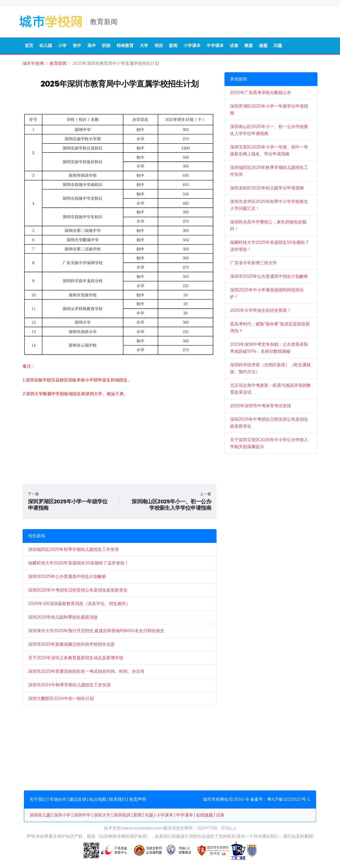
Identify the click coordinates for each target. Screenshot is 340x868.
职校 (106, 46)
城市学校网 (33, 63)
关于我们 (38, 799)
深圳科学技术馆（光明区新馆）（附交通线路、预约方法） (270, 368)
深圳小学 (62, 815)
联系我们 (118, 799)
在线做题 (205, 815)
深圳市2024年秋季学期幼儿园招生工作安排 (69, 685)
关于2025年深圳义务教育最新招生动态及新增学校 (76, 658)
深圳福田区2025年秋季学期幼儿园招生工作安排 (74, 549)
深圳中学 (82, 815)
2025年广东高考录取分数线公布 (261, 93)
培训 (159, 46)
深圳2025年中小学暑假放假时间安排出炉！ (267, 293)
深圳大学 (102, 815)
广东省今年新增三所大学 (253, 263)
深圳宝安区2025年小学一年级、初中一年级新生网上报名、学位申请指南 (269, 150)
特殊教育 (125, 46)
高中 (92, 46)
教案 (249, 46)
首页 (29, 46)
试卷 (234, 46)
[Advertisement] (120, 441)
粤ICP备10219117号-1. (289, 799)
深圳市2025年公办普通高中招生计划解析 (67, 576)
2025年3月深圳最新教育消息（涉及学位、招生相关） (79, 604)
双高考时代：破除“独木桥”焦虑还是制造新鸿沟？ (270, 327)
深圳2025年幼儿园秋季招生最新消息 (63, 617)
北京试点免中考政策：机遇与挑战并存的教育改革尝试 (270, 389)
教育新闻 (58, 63)
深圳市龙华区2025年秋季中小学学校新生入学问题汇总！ (269, 205)
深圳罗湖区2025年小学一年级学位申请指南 (269, 110)
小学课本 (192, 46)
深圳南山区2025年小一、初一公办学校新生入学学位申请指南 (269, 130)
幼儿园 (46, 46)
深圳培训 (122, 815)
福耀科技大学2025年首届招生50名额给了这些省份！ (78, 563)
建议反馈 (78, 799)
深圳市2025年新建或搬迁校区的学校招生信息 (71, 644)
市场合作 (58, 799)
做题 (263, 46)
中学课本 (215, 46)
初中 (77, 46)
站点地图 (98, 799)
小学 (62, 46)
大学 (144, 46)
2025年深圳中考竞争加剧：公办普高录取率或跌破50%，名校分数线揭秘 (269, 348)
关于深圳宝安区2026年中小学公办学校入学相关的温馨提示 (269, 443)
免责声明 (138, 799)
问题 (278, 46)
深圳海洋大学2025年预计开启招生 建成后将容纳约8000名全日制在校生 (96, 631)
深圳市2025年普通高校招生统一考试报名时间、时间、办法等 (86, 671)
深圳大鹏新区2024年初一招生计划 (61, 698)
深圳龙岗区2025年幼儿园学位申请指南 (267, 188)
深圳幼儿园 (40, 815)
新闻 (173, 46)
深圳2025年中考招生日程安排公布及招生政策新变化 (78, 590)
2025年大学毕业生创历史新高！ (261, 310)
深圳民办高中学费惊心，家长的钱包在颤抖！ (268, 225)
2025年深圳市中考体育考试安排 (261, 406)
